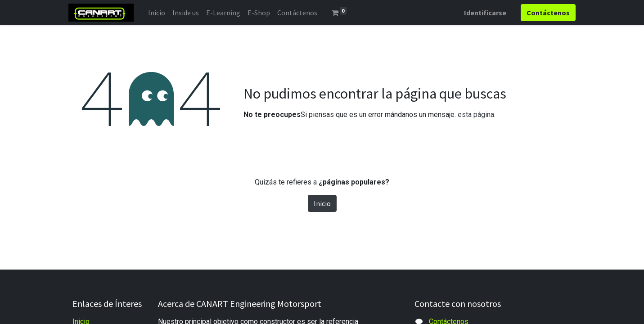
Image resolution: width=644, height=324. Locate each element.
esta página (476, 115)
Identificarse (482, 13)
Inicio (322, 203)
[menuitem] (160, 13)
